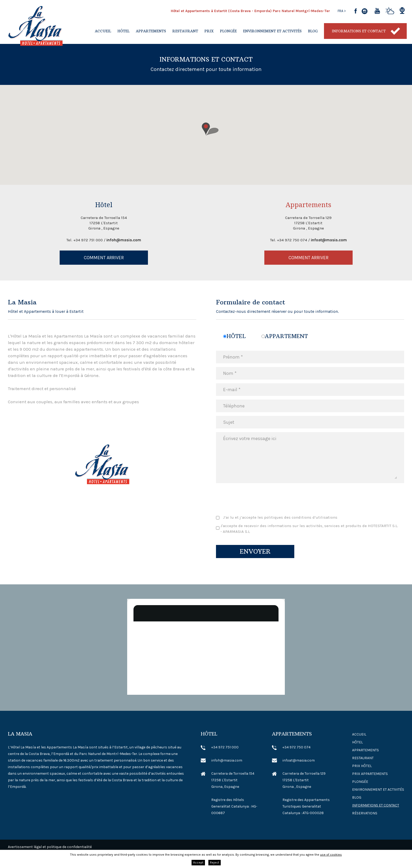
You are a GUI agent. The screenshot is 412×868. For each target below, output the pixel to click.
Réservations (365, 813)
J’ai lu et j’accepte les (280, 517)
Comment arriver (104, 258)
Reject (215, 862)
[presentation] (256, 499)
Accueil (103, 31)
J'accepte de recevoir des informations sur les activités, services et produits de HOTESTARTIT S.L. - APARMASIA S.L (309, 529)
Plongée (228, 31)
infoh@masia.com (124, 240)
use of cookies (331, 855)
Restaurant (185, 31)
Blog (313, 31)
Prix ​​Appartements (370, 774)
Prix (209, 31)
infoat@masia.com (329, 240)
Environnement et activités (272, 31)
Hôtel (123, 31)
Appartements (151, 31)
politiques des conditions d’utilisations (301, 517)
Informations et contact (359, 31)
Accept (198, 862)
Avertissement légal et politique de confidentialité (50, 847)
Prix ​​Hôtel (362, 766)
